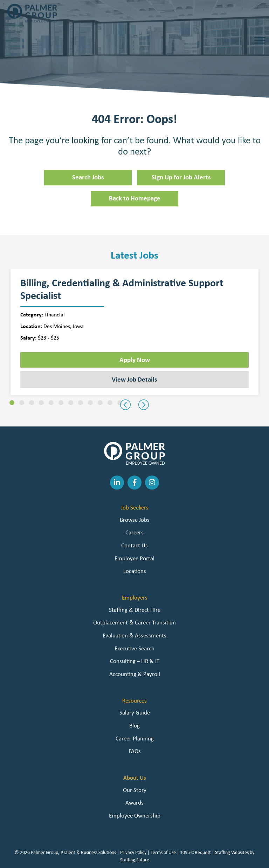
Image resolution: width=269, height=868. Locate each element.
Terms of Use (163, 852)
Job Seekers (135, 507)
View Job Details (134, 379)
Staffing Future (135, 860)
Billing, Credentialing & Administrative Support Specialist (122, 289)
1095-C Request (195, 852)
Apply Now (135, 360)
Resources (134, 700)
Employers (135, 597)
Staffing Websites (232, 852)
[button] (12, 403)
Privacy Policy (133, 852)
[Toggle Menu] (260, 40)
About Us (135, 778)
